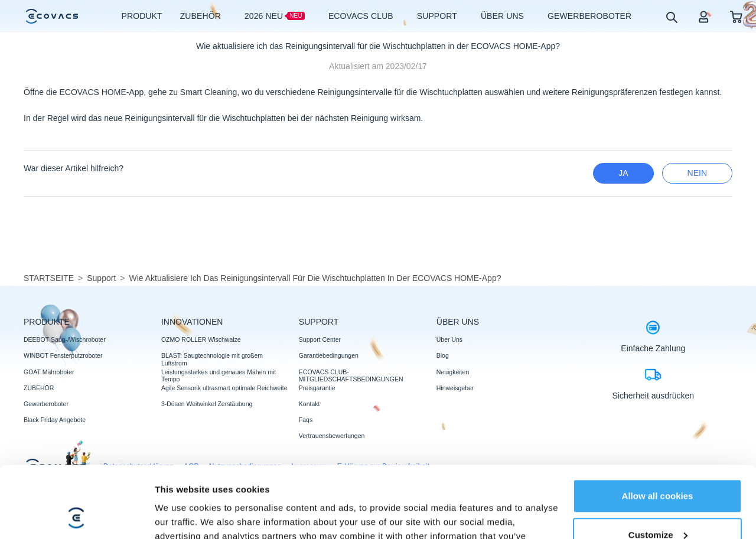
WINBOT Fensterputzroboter (63, 355)
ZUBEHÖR (39, 388)
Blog (443, 355)
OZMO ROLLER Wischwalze (201, 339)
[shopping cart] (736, 16)
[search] (671, 17)
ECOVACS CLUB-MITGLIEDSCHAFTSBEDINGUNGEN (351, 375)
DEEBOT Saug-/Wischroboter (65, 339)
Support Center (320, 339)
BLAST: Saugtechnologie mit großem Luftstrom (212, 359)
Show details (182, 516)
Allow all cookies (658, 429)
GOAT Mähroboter (49, 372)
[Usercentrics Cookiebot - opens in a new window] (76, 516)
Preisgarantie (317, 388)
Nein (697, 173)
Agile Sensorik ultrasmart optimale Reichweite (224, 388)
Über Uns (449, 339)
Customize (658, 467)
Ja (623, 173)
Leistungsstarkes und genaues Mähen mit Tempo (219, 375)
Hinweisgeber (455, 388)
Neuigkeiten (453, 372)
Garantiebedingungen (329, 355)
